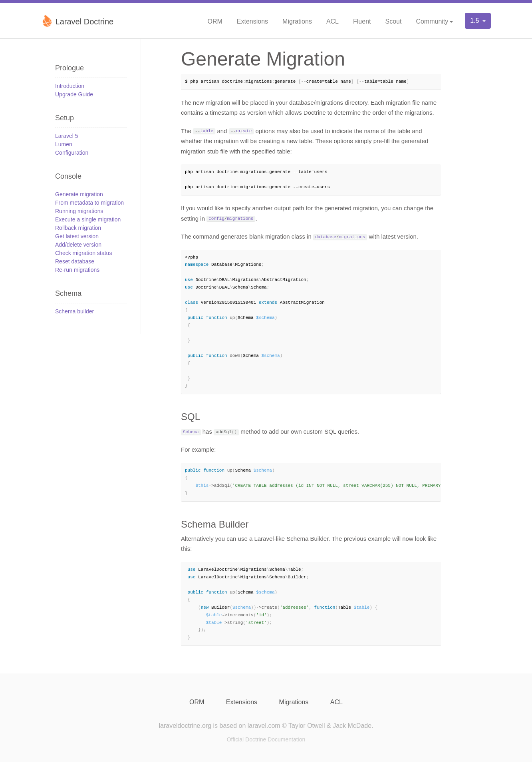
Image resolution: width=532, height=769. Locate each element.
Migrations (297, 21)
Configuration (72, 153)
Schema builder (74, 311)
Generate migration (79, 194)
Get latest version (77, 236)
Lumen (64, 144)
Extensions (252, 21)
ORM (215, 21)
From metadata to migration (89, 203)
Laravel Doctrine (77, 21)
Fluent (362, 21)
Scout (393, 21)
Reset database (75, 261)
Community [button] (432, 21)
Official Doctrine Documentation (266, 746)
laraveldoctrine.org (185, 732)
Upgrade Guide (74, 94)
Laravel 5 (67, 136)
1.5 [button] (475, 21)
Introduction (70, 86)
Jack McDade (352, 732)
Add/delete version (78, 245)
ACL (332, 21)
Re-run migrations (77, 270)
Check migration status (83, 253)
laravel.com (264, 732)
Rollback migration (78, 228)
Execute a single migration (88, 219)
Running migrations (79, 211)
